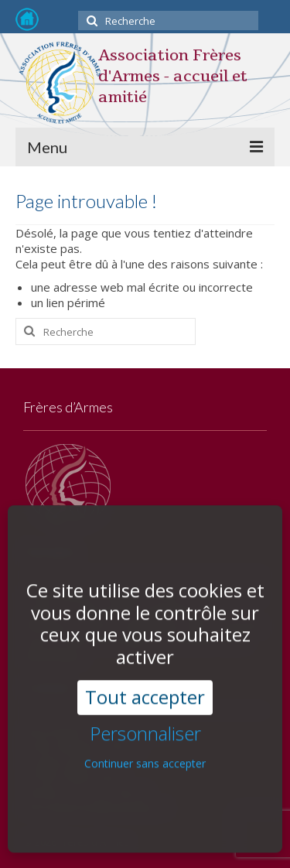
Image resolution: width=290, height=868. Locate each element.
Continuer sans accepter (145, 741)
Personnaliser (145, 711)
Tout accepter (145, 675)
